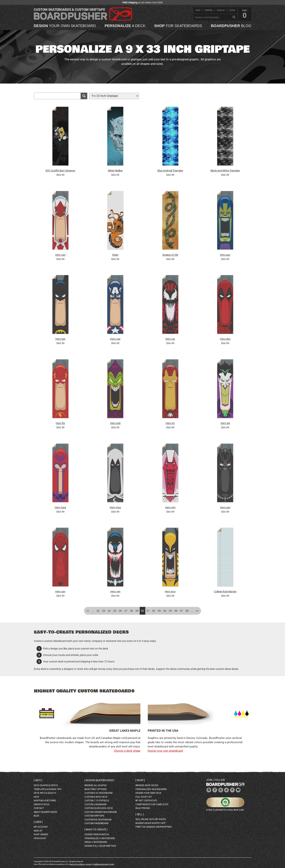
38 (187, 611)
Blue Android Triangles (170, 171)
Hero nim (170, 507)
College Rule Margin (225, 592)
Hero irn (170, 423)
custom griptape (94, 816)
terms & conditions (77, 864)
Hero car (170, 339)
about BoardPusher (45, 812)
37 (181, 611)
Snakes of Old (170, 255)
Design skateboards (99, 780)
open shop (40, 838)
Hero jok (225, 423)
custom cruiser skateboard (101, 812)
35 (170, 611)
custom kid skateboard (98, 820)
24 (109, 611)
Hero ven (115, 592)
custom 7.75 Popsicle (97, 801)
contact (39, 808)
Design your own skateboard (165, 751)
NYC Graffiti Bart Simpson (60, 171)
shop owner (41, 834)
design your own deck (148, 793)
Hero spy (60, 592)
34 (165, 611)
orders (209, 10)
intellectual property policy (104, 864)
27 (126, 611)
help (198, 10)
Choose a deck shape (127, 751)
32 (154, 611)
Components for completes (152, 804)
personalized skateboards (151, 789)
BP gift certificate (146, 801)
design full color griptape (100, 846)
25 (115, 611)
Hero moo (115, 507)
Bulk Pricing (143, 808)
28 (131, 611)
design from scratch (97, 834)
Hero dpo (225, 339)
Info (38, 780)
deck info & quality (45, 793)
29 (137, 611)
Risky (115, 255)
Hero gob (115, 423)
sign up (221, 10)
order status (41, 804)
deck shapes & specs (46, 785)
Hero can (60, 255)
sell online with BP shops (151, 819)
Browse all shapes (96, 785)
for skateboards (178, 26)
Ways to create (96, 829)
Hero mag (60, 507)
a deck (125, 26)
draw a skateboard (96, 842)
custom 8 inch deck (96, 797)
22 (98, 611)
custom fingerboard (97, 823)
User (38, 822)
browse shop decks (147, 785)
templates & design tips (48, 789)
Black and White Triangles (225, 171)
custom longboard (96, 804)
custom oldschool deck (99, 808)
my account (41, 827)
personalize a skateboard (100, 838)
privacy (89, 864)
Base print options (96, 789)
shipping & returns (45, 801)
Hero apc (225, 255)
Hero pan (225, 507)
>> (197, 611)
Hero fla (60, 423)
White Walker (115, 171)
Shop (140, 780)
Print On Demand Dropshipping (154, 827)
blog (231, 26)
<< (88, 611)
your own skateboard (65, 26)
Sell (140, 814)
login (232, 10)
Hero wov (170, 592)
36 (176, 611)
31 (148, 611)
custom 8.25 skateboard (99, 793)
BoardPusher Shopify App (151, 823)
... (93, 611)
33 (159, 611)
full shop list (144, 797)
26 (120, 611)
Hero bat (60, 339)
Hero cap (115, 339)
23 (104, 611)
